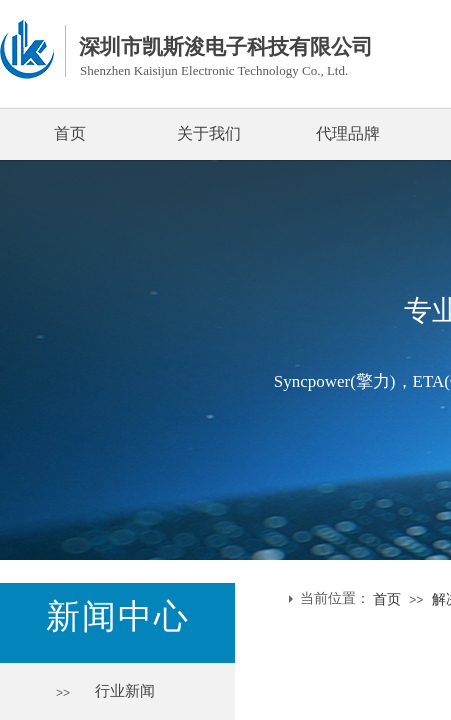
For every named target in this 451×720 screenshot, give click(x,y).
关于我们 (209, 133)
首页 (70, 133)
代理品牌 (348, 133)
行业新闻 (125, 691)
